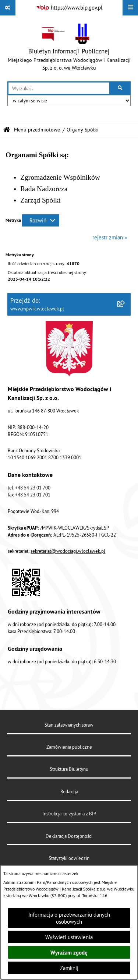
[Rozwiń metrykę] (41, 220)
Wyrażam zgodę (69, 953)
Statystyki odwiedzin (69, 858)
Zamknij (69, 968)
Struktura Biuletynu (69, 769)
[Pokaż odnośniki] (8, 8)
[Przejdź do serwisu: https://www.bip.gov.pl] (69, 8)
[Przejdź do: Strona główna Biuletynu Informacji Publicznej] (7, 130)
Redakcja (69, 791)
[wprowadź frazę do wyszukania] (59, 88)
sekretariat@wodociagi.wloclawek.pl (68, 551)
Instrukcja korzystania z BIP (69, 814)
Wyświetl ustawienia (69, 937)
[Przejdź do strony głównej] (69, 48)
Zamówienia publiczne (69, 747)
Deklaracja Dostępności (69, 836)
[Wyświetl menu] (130, 8)
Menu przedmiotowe (37, 130)
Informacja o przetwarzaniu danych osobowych (69, 918)
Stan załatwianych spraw (69, 725)
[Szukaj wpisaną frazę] (121, 88)
